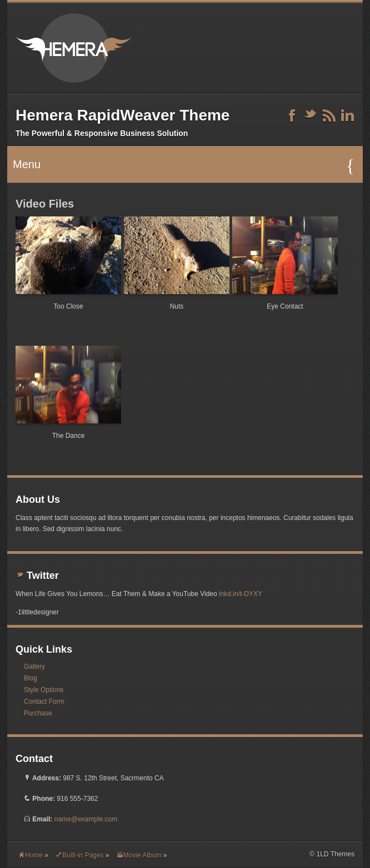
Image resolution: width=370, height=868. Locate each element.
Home (31, 855)
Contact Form (44, 702)
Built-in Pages (79, 855)
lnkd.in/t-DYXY (241, 594)
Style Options (44, 690)
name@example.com (86, 819)
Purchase (38, 713)
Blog (31, 678)
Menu (184, 166)
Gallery (34, 667)
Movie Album (139, 855)
